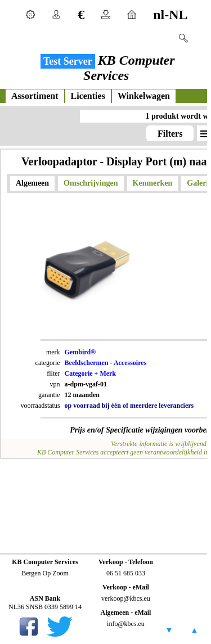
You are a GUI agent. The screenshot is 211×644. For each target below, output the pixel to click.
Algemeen (32, 183)
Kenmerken (153, 183)
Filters (170, 134)
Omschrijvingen (91, 183)
